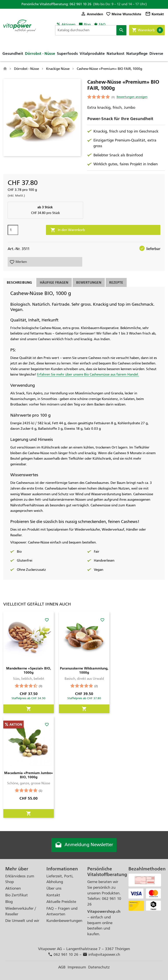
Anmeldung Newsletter (84, 845)
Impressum (77, 967)
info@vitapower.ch (101, 955)
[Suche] (91, 30)
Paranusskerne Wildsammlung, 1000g (84, 670)
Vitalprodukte (92, 54)
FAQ (102, 24)
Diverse (156, 54)
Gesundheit (13, 54)
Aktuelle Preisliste (61, 902)
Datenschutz (99, 967)
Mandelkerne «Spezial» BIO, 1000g (29, 670)
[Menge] (13, 230)
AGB (62, 967)
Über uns (54, 888)
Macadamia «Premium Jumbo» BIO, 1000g (29, 775)
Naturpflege (137, 54)
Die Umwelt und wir (22, 921)
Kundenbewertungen (64, 921)
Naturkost (115, 54)
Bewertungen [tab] (89, 282)
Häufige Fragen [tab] (54, 282)
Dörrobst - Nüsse (40, 54)
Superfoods (67, 54)
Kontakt (155, 14)
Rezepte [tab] (116, 282)
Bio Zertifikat (17, 895)
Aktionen (68, 24)
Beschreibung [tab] (19, 282)
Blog (87, 24)
